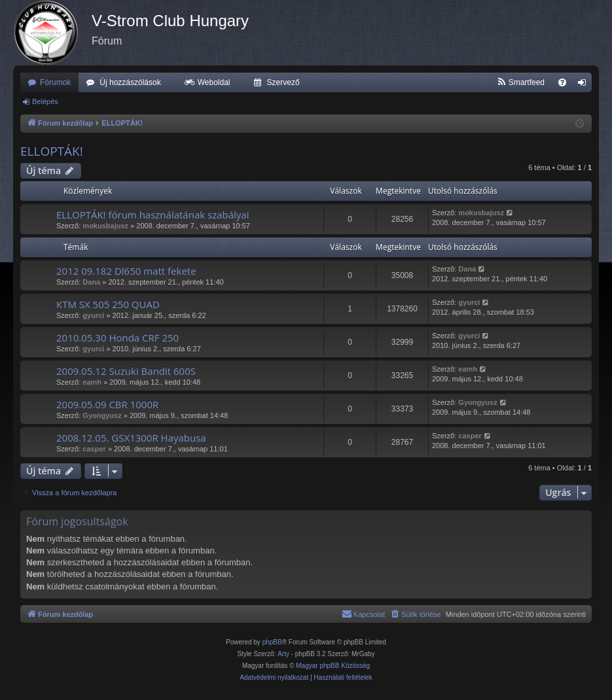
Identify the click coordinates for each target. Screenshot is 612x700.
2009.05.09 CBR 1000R (107, 404)
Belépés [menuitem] (585, 85)
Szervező (283, 82)
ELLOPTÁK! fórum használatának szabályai (153, 215)
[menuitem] (521, 82)
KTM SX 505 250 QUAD (108, 304)
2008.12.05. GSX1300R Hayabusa (131, 438)
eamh (92, 382)
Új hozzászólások (130, 82)
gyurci (93, 315)
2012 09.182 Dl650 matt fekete (126, 271)
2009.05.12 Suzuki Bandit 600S (126, 371)
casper (94, 449)
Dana (91, 282)
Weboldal (214, 82)
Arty (283, 654)
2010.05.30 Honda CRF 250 (117, 338)
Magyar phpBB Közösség (333, 666)
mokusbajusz (105, 226)
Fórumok (55, 82)
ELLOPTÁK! (52, 151)
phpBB (272, 642)
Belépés (45, 101)
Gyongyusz (102, 415)
